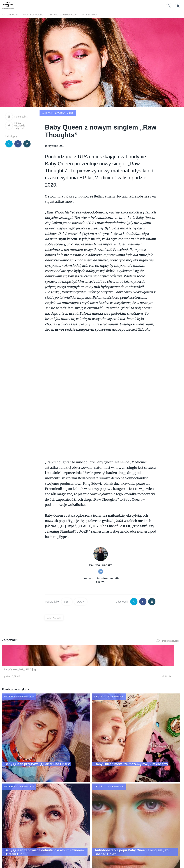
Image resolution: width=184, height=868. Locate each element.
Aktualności (11, 15)
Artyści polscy (34, 15)
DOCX (80, 576)
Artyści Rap (89, 15)
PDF (67, 576)
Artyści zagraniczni (63, 15)
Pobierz (38, 651)
